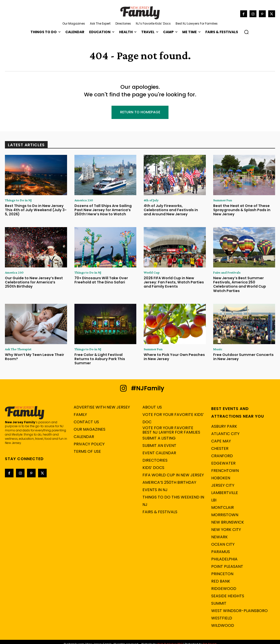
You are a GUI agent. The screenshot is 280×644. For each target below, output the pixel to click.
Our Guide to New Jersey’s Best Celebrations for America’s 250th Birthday (35, 282)
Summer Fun (223, 200)
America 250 (84, 200)
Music (218, 349)
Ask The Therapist (18, 349)
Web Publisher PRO (170, 639)
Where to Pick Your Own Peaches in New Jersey (173, 357)
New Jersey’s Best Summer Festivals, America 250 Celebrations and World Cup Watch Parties (239, 284)
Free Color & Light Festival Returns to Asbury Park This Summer (105, 357)
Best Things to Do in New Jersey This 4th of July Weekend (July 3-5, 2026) (36, 210)
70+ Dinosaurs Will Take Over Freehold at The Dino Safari (100, 280)
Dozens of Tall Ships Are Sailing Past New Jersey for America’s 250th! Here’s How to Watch (102, 210)
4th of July (151, 200)
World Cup (152, 273)
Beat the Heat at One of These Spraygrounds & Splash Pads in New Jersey (241, 210)
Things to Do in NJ (18, 200)
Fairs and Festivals (227, 273)
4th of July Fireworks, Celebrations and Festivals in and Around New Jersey (174, 210)
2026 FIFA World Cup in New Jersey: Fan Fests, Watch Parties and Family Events (173, 282)
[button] (246, 32)
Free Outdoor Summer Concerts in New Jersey (244, 357)
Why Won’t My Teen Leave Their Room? (33, 357)
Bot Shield (210, 639)
